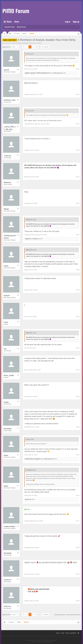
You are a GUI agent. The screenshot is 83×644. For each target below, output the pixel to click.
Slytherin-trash (9, 100)
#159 (78, 574)
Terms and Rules (71, 633)
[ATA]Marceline (28, 43)
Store (17, 22)
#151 (78, 348)
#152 (78, 370)
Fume (6, 322)
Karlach (7, 295)
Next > (47, 47)
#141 (78, 69)
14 (43, 47)
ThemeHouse (47, 642)
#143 (78, 124)
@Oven (27, 509)
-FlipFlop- (8, 156)
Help (63, 633)
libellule (27, 73)
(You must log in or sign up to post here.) (68, 615)
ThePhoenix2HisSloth (43, 73)
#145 (78, 177)
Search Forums (10, 27)
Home (58, 633)
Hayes (6, 266)
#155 (78, 455)
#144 (78, 150)
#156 (78, 495)
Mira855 (27, 459)
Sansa (6, 455)
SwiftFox (7, 606)
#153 (78, 396)
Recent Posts (21, 27)
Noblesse (7, 182)
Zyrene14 (7, 580)
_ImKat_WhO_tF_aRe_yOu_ (10, 128)
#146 (78, 203)
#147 (78, 235)
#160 (78, 601)
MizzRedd (7, 429)
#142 (78, 94)
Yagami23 (33, 73)
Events (13, 43)
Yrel (5, 349)
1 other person (56, 73)
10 (36, 47)
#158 (78, 547)
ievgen (6, 402)
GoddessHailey (9, 526)
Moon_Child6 (9, 375)
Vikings (6, 209)
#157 (78, 521)
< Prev (13, 47)
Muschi (6, 70)
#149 (78, 290)
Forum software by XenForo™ (41, 640)
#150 (78, 317)
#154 (78, 427)
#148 (78, 270)
